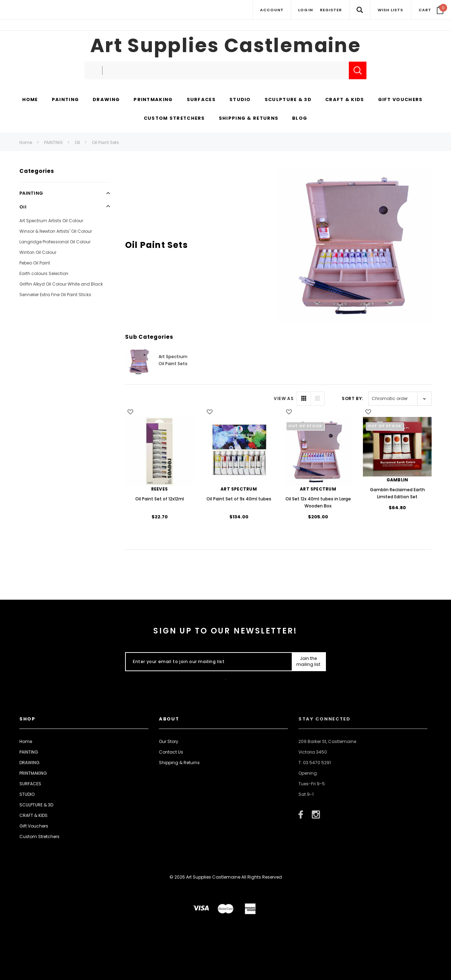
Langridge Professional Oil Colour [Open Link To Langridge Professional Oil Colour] (55, 242)
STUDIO (27, 794)
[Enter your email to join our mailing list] (207, 662)
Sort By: (353, 398)
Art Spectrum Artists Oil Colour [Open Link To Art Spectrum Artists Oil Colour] (51, 221)
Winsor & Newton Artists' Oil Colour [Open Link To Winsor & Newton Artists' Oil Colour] (56, 231)
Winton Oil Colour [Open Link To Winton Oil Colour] (38, 252)
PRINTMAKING (33, 773)
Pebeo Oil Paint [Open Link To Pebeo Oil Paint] (35, 263)
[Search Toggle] (360, 10)
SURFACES (30, 784)
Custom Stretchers (39, 837)
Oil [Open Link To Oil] (23, 207)
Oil (77, 142)
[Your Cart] (431, 10)
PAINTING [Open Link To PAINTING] (31, 193)
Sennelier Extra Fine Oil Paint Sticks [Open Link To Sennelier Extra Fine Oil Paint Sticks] (55, 295)
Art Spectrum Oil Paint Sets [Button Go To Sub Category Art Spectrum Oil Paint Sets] (173, 360)
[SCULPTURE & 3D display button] (288, 100)
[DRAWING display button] (106, 100)
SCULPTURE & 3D (36, 805)
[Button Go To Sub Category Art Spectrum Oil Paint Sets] (139, 361)
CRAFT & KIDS (33, 815)
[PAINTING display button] (65, 100)
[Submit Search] (358, 70)
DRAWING (29, 763)
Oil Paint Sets (106, 142)
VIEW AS (284, 398)
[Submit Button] (308, 662)
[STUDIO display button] (240, 100)
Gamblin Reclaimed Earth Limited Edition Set (397, 493)
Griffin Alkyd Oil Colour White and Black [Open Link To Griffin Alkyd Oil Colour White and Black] (61, 284)
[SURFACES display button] (201, 100)
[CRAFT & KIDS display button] (345, 100)
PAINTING (53, 142)
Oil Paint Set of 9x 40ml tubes (239, 499)
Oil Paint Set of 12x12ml (160, 499)
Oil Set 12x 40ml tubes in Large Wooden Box (318, 502)
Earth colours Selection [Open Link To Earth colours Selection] (44, 273)
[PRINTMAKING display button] (153, 100)
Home (26, 142)
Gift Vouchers (34, 826)
